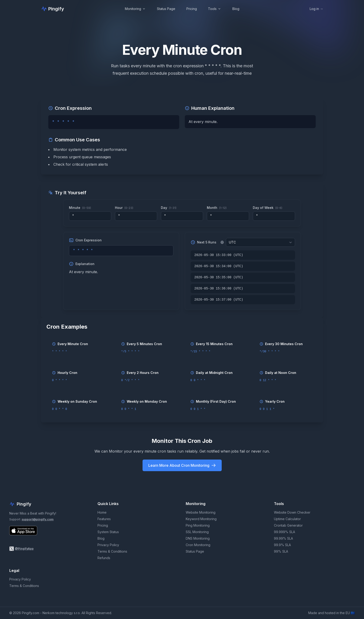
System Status (108, 532)
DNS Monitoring (198, 538)
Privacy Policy (108, 545)
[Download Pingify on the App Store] (23, 531)
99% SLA (281, 551)
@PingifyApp (24, 549)
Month (217, 208)
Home (102, 512)
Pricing (192, 9)
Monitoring (135, 9)
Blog (236, 9)
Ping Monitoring (198, 525)
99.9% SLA (282, 545)
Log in (316, 9)
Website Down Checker (292, 512)
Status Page (166, 9)
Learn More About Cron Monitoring (182, 465)
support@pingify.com (38, 519)
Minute (80, 208)
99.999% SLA (284, 532)
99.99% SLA (283, 538)
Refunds (104, 558)
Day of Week (268, 208)
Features (104, 519)
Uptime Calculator (287, 519)
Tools (215, 9)
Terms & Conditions (112, 551)
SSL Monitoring (197, 532)
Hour (124, 208)
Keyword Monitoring (201, 519)
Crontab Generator (288, 525)
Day (169, 208)
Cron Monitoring (198, 545)
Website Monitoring (201, 512)
